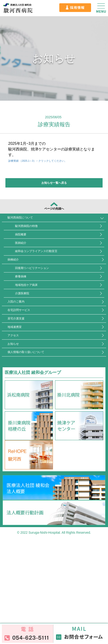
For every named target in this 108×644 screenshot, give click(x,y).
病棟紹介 (19, 291)
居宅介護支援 (23, 380)
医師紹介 (30, 265)
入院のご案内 (23, 354)
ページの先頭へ (54, 210)
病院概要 (30, 253)
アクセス (19, 405)
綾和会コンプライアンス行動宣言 (53, 278)
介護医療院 (32, 342)
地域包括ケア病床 (38, 329)
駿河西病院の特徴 (38, 240)
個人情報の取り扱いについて (38, 431)
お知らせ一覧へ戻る (54, 183)
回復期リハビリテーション (47, 303)
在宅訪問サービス (28, 367)
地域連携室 (21, 393)
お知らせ (19, 418)
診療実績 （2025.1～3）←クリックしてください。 (51, 160)
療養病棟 (30, 316)
